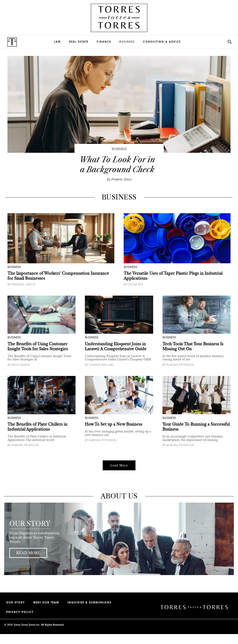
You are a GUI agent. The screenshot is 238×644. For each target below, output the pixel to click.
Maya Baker (18, 375)
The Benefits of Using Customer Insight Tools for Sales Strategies (39, 356)
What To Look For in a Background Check (117, 169)
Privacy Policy (20, 622)
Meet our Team (46, 613)
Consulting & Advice (162, 42)
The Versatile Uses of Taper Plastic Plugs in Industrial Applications (175, 286)
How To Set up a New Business (115, 434)
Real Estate (79, 42)
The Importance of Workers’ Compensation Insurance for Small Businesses (60, 286)
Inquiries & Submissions (89, 613)
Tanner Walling (99, 375)
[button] (119, 475)
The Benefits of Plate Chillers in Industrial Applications (38, 437)
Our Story (16, 613)
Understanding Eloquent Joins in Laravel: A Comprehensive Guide (117, 356)
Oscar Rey (133, 294)
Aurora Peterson (178, 375)
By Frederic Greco (119, 189)
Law (57, 42)
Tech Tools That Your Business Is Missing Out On (194, 356)
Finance (104, 42)
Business (127, 42)
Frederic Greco (21, 294)
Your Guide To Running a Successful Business (187, 437)
